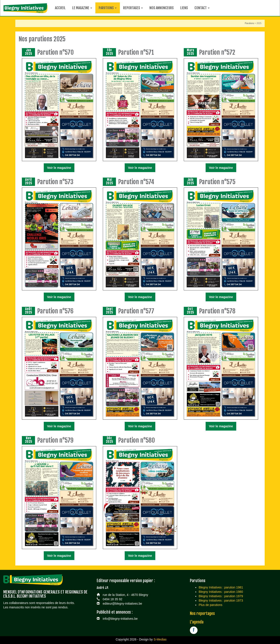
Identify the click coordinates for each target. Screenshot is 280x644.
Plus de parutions (210, 605)
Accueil (60, 8)
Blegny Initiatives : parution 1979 (221, 596)
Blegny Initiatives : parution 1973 (221, 600)
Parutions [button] (108, 8)
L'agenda (197, 622)
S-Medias (160, 639)
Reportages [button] (133, 8)
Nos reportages (202, 613)
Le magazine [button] (82, 8)
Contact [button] (202, 8)
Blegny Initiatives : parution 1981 (221, 587)
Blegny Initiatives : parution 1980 (221, 592)
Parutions (249, 23)
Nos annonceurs (162, 8)
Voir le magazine (59, 168)
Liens (184, 8)
